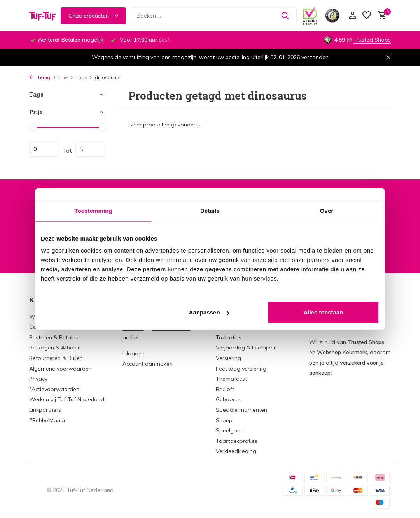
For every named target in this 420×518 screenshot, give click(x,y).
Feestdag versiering (241, 369)
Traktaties (229, 337)
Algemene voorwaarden (60, 369)
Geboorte (228, 399)
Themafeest (231, 379)
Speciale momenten (241, 410)
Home (64, 77)
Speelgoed (230, 430)
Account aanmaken (148, 364)
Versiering (228, 358)
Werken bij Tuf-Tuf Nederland (67, 399)
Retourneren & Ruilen (56, 358)
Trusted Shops (372, 40)
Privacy (38, 379)
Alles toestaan (324, 312)
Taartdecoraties (237, 441)
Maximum (90, 149)
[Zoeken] (214, 16)
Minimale (44, 149)
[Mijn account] (353, 16)
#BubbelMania (47, 420)
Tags (84, 77)
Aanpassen (209, 312)
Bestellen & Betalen (54, 337)
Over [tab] (327, 210)
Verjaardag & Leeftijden (246, 348)
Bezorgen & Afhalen (55, 348)
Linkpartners (45, 410)
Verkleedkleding (236, 451)
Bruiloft (225, 389)
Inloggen (134, 353)
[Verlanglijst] (367, 16)
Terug (40, 77)
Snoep (224, 420)
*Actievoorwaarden (54, 389)
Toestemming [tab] (93, 210)
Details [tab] (210, 210)
